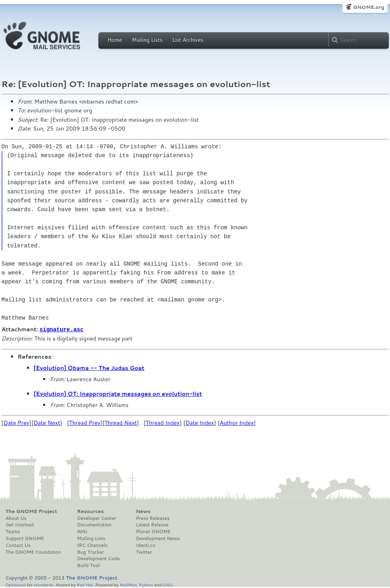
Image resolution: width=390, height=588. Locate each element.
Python (146, 584)
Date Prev (17, 422)
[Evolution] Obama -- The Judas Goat (89, 368)
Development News (158, 538)
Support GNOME (25, 538)
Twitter (144, 552)
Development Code (98, 558)
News (143, 511)
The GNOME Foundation (33, 552)
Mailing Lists (147, 40)
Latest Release (152, 524)
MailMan (128, 584)
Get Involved (20, 524)
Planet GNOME (153, 531)
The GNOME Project (31, 511)
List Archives (188, 40)
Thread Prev (85, 422)
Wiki (82, 531)
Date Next (47, 422)
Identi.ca (146, 545)
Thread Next (121, 422)
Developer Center (97, 518)
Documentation (94, 524)
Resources (90, 511)
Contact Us (18, 545)
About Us (16, 518)
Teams (13, 531)
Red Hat (85, 584)
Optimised (16, 584)
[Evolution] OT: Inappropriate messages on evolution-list (118, 393)
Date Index (200, 422)
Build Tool (88, 565)
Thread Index (163, 422)
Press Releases (153, 518)
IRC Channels (92, 545)
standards (44, 584)
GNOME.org (368, 7)
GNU (168, 584)
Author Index (237, 422)
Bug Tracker (91, 552)
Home (115, 40)
